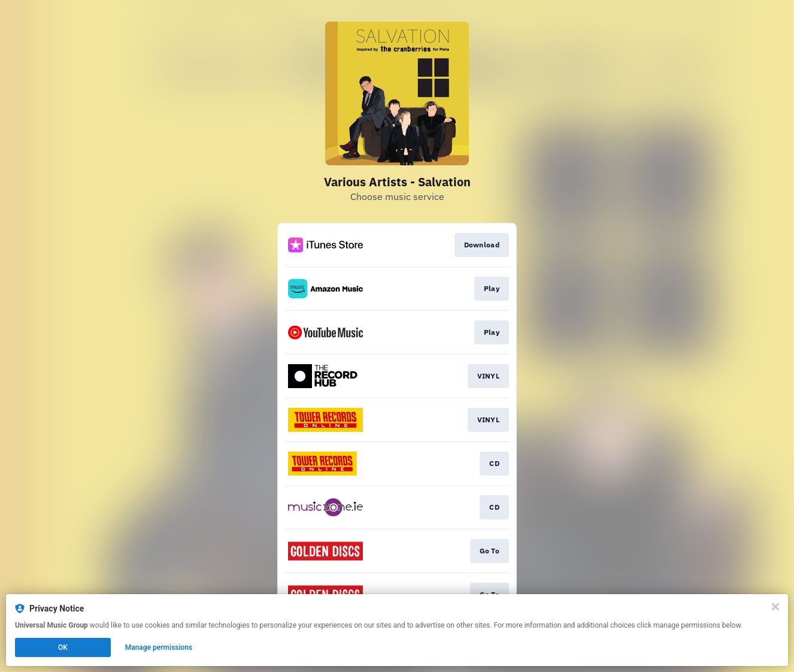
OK (63, 647)
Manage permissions (159, 647)
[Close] (775, 607)
